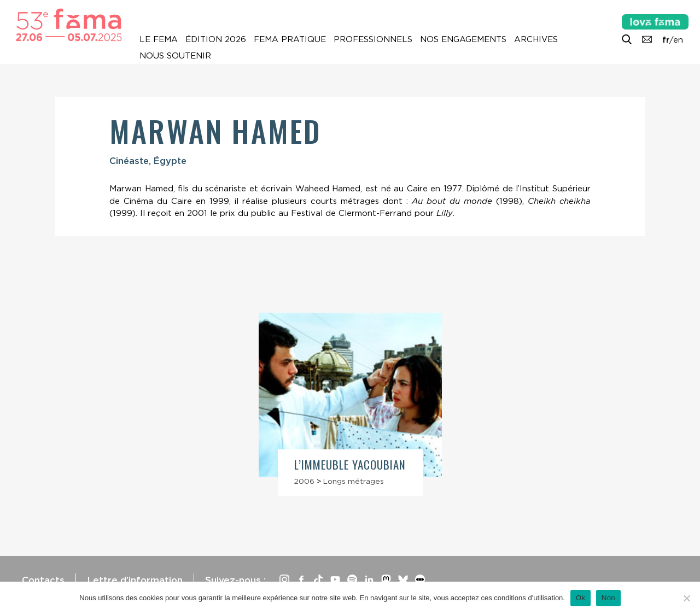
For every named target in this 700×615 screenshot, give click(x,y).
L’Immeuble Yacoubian (350, 464)
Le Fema (159, 39)
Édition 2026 (216, 39)
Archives (536, 39)
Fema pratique (290, 39)
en (678, 40)
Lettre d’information (135, 580)
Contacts (43, 580)
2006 (304, 481)
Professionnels (373, 39)
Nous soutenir (175, 56)
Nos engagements (463, 39)
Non (608, 598)
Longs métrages (354, 481)
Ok (581, 598)
